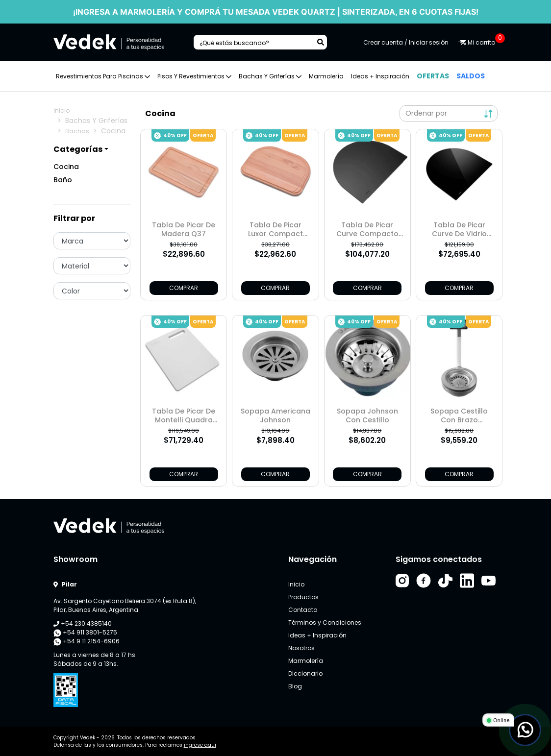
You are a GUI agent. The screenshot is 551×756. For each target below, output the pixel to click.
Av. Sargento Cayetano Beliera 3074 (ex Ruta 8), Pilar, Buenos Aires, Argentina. (125, 605)
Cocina (66, 167)
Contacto (303, 610)
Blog (295, 686)
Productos (303, 597)
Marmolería (326, 76)
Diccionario (305, 673)
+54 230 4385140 (83, 623)
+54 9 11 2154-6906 (87, 641)
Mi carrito (478, 42)
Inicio (62, 110)
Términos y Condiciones (325, 622)
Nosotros (301, 648)
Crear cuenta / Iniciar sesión (406, 42)
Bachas (77, 131)
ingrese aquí (200, 745)
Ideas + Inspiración (380, 76)
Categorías (78, 149)
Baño (63, 180)
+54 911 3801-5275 (85, 633)
